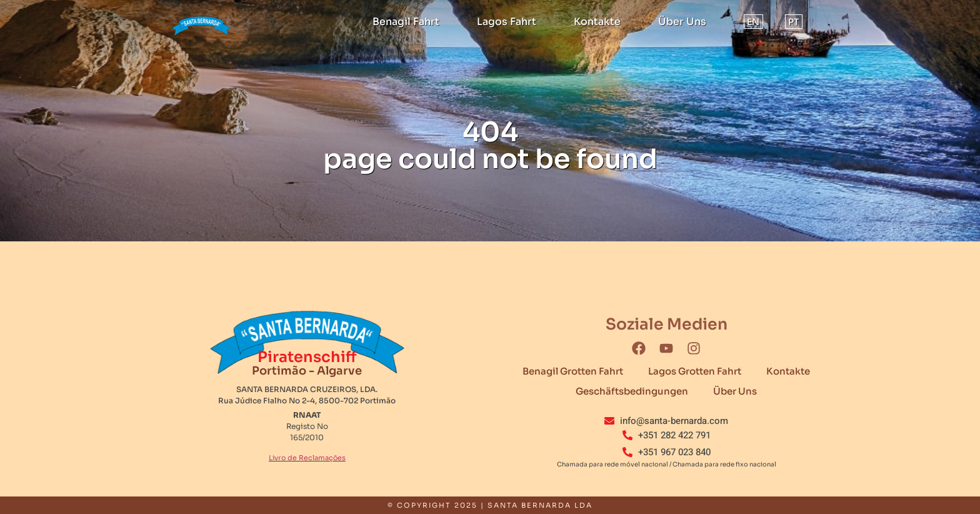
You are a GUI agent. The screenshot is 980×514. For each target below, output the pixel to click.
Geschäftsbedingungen (632, 391)
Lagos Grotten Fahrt (695, 371)
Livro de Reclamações (307, 458)
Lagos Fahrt (507, 22)
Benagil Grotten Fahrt (573, 371)
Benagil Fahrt (406, 22)
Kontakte (597, 22)
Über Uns (682, 22)
